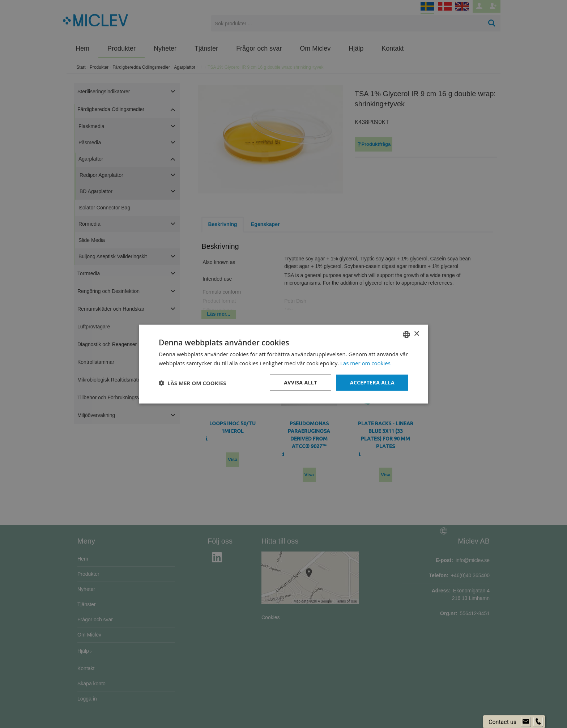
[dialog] (283, 364)
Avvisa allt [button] (300, 382)
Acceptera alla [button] (372, 382)
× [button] (416, 334)
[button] (192, 383)
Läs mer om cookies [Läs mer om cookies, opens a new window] (365, 363)
